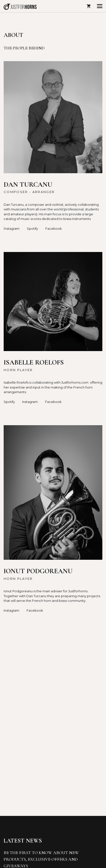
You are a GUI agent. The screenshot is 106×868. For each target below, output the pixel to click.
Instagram (30, 402)
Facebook (54, 228)
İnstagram (12, 228)
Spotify (32, 228)
